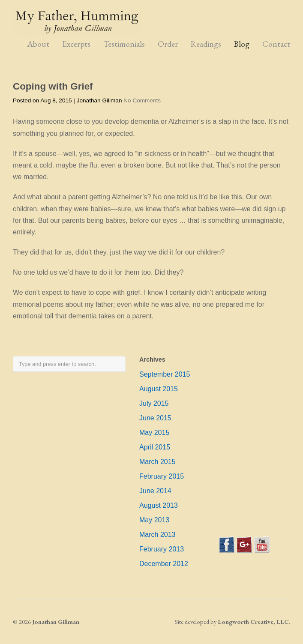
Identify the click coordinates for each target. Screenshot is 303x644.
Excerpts (76, 44)
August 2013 (159, 505)
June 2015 (155, 418)
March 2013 (157, 535)
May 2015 (154, 433)
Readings (206, 44)
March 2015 (157, 462)
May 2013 (154, 520)
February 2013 (162, 549)
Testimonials (124, 44)
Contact (276, 44)
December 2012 (164, 564)
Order (168, 44)
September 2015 (165, 374)
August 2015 (159, 389)
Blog (242, 44)
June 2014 (155, 491)
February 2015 (162, 476)
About (38, 44)
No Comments (142, 100)
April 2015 (155, 447)
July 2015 (154, 403)
